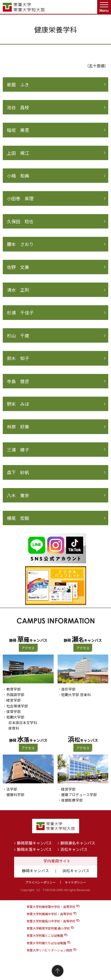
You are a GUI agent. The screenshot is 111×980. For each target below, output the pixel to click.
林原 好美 (18, 427)
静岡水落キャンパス (34, 849)
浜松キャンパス (74, 849)
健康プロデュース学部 (79, 795)
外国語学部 (15, 695)
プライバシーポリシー (40, 882)
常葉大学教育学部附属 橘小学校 (48, 928)
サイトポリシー (75, 882)
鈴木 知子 (18, 358)
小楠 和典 (18, 176)
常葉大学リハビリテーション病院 (49, 950)
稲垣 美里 (18, 130)
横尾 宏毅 (18, 518)
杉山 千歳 (18, 335)
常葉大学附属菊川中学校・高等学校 (51, 921)
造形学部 (68, 689)
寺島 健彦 (18, 381)
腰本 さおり (20, 244)
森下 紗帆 (18, 472)
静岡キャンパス (35, 871)
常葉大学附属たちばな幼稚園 (46, 943)
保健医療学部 (72, 800)
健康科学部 (15, 795)
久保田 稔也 (20, 221)
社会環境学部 (17, 706)
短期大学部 (15, 717)
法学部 (12, 789)
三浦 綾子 (18, 450)
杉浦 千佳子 (20, 312)
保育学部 (14, 711)
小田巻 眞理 (20, 198)
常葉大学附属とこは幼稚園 (45, 935)
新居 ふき (18, 84)
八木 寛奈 (18, 495)
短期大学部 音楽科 (76, 695)
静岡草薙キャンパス (34, 843)
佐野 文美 (18, 267)
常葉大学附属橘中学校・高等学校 (49, 914)
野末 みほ (18, 404)
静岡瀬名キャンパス (78, 843)
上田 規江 (18, 153)
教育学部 (14, 689)
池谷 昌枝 (18, 107)
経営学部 (14, 700)
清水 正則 (18, 290)
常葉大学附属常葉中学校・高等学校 (51, 907)
